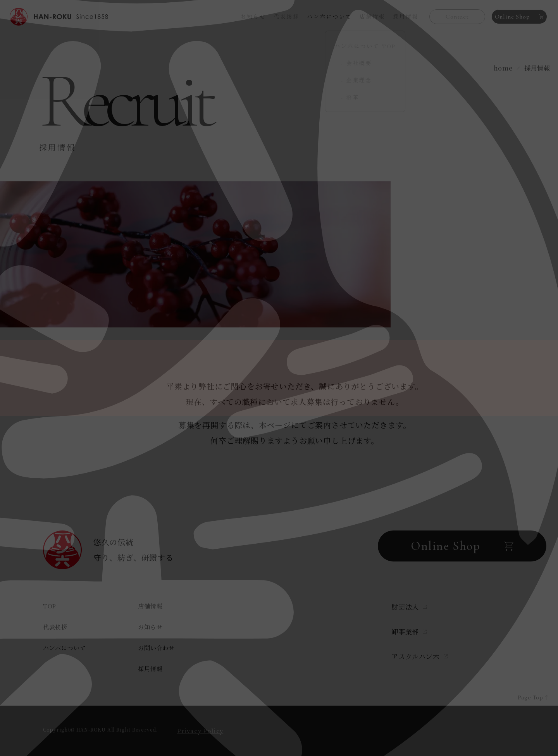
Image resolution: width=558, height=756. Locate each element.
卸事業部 (409, 631)
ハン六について (65, 648)
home (503, 68)
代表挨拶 (286, 16)
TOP (49, 606)
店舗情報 (372, 16)
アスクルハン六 (419, 656)
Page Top (526, 692)
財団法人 (409, 607)
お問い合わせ (156, 648)
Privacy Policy (200, 731)
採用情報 (406, 16)
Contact (457, 17)
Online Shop (519, 17)
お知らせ (253, 16)
